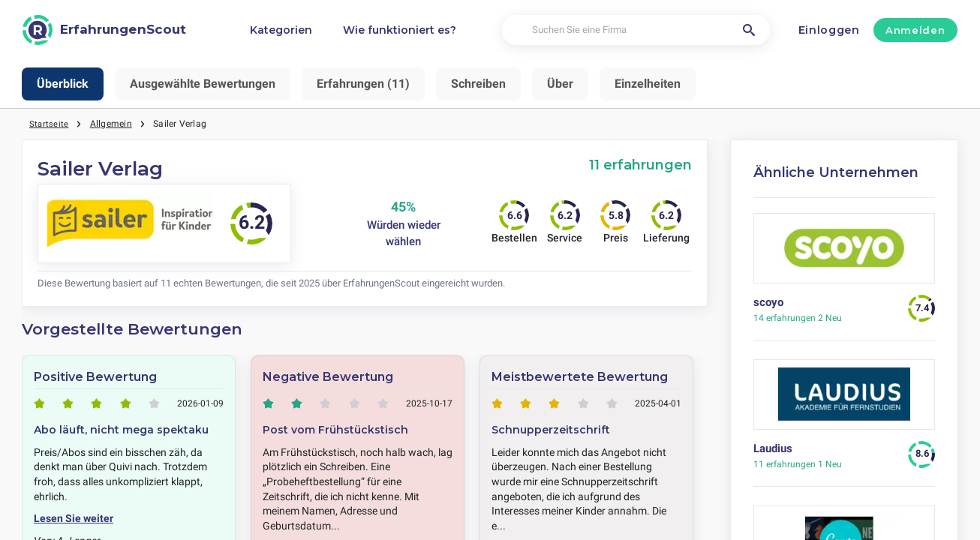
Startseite (49, 124)
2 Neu (798, 318)
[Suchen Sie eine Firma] (636, 30)
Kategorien (281, 30)
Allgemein (112, 124)
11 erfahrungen (640, 165)
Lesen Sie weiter (74, 518)
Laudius (773, 448)
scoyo (768, 302)
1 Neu (798, 464)
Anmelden (915, 30)
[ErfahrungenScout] (104, 30)
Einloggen (829, 30)
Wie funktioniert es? (400, 30)
